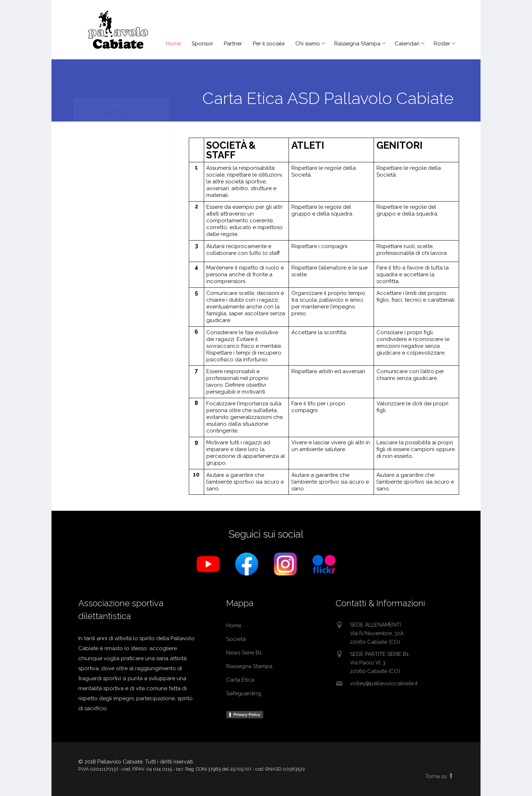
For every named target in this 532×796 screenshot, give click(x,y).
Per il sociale (269, 44)
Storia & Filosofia (106, 156)
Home (173, 44)
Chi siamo (308, 44)
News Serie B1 (244, 653)
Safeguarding (101, 208)
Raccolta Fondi (104, 122)
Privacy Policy (247, 715)
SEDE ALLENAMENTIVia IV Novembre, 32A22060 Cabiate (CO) (377, 633)
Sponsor (202, 44)
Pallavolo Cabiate (121, 30)
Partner (233, 44)
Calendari (407, 44)
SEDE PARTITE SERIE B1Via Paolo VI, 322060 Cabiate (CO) (379, 663)
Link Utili (95, 286)
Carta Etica (98, 191)
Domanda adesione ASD (116, 242)
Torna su (440, 776)
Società (94, 139)
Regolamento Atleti (110, 174)
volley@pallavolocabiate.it (384, 683)
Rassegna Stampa (357, 44)
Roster (442, 44)
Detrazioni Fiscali (106, 225)
